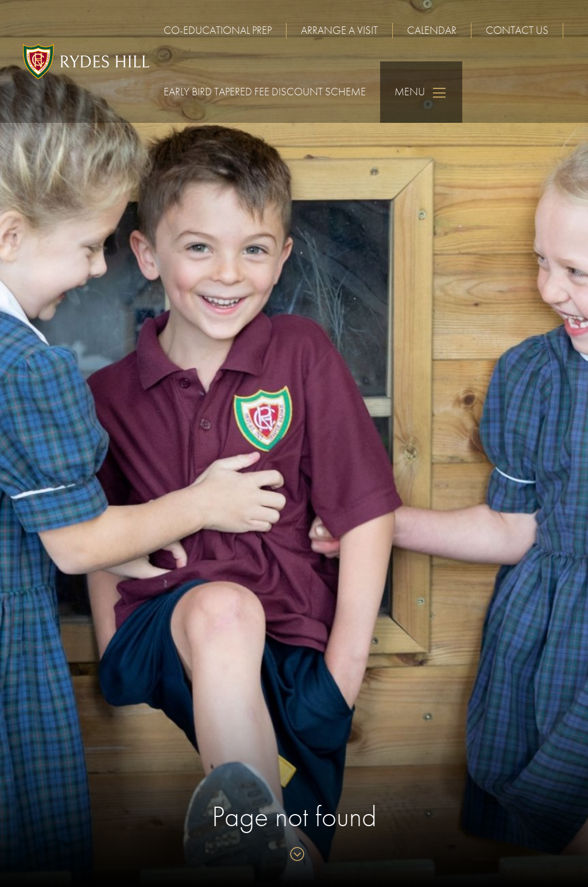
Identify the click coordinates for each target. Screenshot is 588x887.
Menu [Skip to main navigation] (421, 92)
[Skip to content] (294, 855)
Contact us (517, 30)
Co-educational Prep (218, 30)
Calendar (432, 30)
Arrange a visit (339, 30)
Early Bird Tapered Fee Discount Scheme (265, 92)
